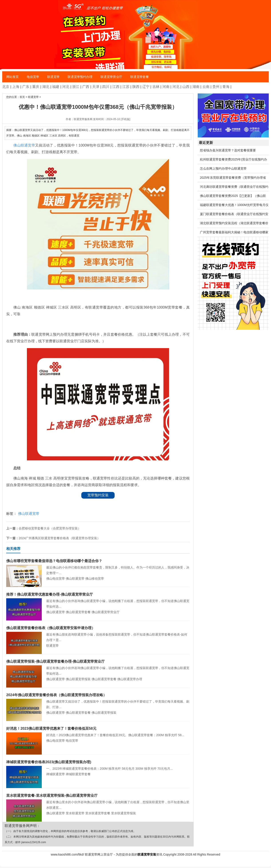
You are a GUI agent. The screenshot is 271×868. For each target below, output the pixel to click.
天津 (96, 87)
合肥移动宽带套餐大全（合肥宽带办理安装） (50, 528)
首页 (22, 97)
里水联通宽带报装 (124, 813)
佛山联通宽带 (24, 145)
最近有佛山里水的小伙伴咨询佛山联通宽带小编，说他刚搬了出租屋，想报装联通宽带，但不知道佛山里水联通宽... (98, 801)
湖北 (46, 87)
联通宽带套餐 (139, 77)
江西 (116, 87)
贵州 (216, 87)
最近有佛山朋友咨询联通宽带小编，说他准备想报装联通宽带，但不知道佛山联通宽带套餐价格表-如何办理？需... (98, 633)
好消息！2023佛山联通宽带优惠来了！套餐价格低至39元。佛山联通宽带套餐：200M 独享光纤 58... (98, 731)
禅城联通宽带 (56, 774)
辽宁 (146, 87)
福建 (56, 87)
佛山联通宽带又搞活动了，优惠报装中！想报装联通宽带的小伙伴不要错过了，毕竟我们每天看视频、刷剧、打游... (98, 701)
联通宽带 (53, 77)
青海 (226, 87)
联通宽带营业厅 (111, 77)
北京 (6, 87)
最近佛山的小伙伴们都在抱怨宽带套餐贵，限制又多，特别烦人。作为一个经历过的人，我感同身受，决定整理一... (98, 566)
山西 (186, 87)
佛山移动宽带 (95, 579)
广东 (26, 87)
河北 (66, 87)
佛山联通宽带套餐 (78, 612)
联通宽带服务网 (83, 119)
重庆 (36, 87)
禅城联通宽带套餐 (78, 774)
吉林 (156, 87)
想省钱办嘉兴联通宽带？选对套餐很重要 (228, 150)
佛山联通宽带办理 (130, 679)
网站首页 (12, 77)
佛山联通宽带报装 (78, 679)
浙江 (76, 87)
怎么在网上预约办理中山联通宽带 (223, 168)
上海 (16, 87)
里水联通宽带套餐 (98, 813)
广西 (86, 87)
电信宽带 (33, 77)
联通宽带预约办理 (80, 77)
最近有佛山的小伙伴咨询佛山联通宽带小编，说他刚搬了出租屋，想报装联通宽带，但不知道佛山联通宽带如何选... (98, 600)
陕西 (136, 87)
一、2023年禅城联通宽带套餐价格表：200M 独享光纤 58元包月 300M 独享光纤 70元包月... (98, 765)
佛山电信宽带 (56, 579)
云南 (206, 87)
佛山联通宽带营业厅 (106, 612)
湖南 (196, 87)
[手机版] (126, 119)
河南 (166, 87)
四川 (106, 87)
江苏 (126, 87)
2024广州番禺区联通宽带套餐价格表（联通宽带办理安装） (59, 538)
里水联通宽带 (75, 813)
